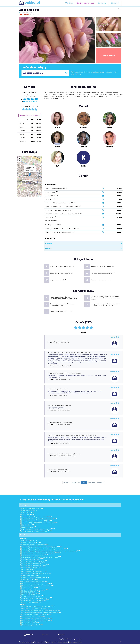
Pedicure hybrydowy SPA (32, 625)
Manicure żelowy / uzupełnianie (34, 555)
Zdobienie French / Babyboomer (34, 582)
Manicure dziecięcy (29, 569)
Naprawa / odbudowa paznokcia (35, 578)
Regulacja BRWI (29, 511)
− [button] (20, 161)
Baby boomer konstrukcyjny (32, 602)
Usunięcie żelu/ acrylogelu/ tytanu (35, 590)
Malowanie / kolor (29, 580)
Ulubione (69, 3)
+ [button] (20, 158)
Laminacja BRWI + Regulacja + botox (36, 517)
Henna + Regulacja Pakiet (32, 509)
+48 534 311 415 (30, 101)
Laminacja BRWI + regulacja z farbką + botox (39, 519)
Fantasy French (29, 541)
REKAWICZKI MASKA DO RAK (32, 596)
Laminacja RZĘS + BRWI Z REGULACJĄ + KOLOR (39, 523)
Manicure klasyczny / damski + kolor (35, 565)
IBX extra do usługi (29, 576)
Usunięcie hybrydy (29, 588)
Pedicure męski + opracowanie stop (36, 615)
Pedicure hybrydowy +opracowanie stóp (37, 606)
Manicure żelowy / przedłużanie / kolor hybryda (40, 553)
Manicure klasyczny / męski (32, 567)
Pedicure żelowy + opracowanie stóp (36, 621)
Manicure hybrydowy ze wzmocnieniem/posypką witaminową (44, 549)
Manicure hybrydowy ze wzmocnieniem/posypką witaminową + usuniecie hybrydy (51, 551)
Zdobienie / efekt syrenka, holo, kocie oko (37, 586)
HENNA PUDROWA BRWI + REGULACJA (36, 531)
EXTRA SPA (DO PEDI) (30, 594)
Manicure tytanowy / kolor (32, 559)
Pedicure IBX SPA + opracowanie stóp (36, 619)
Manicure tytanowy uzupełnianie (34, 561)
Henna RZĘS (27, 515)
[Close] (121, 642)
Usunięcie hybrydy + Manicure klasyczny (37, 598)
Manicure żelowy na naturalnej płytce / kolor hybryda (41, 557)
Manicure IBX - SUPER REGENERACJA (35, 574)
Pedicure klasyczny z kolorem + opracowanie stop (40, 611)
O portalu (45, 635)
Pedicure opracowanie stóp (33, 617)
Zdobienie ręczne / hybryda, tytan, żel (37, 584)
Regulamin (62, 635)
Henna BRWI (27, 513)
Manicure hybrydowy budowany (34, 545)
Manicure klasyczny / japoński (33, 571)
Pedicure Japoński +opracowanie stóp (37, 608)
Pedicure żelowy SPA (30, 623)
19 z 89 (84, 483)
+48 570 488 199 (31, 99)
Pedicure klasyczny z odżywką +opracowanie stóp (40, 613)
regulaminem (77, 642)
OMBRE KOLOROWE (30, 592)
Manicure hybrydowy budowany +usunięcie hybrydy (41, 547)
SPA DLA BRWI (28, 525)
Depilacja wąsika (29, 527)
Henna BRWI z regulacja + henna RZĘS (36, 521)
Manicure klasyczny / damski (33, 563)
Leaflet (40, 196)
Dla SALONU (115, 3)
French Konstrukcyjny (30, 543)
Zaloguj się (102, 3)
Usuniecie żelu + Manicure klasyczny (35, 600)
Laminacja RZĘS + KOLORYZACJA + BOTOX (38, 529)
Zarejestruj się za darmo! (86, 3)
